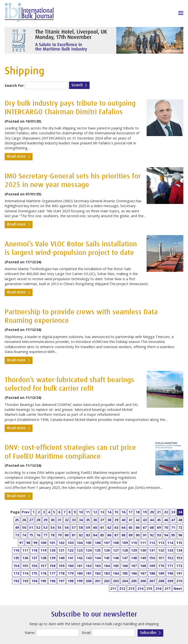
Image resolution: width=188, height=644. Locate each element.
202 (107, 581)
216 (158, 588)
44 (152, 520)
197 (61, 581)
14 (109, 512)
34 (81, 520)
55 (59, 527)
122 (70, 550)
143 (89, 558)
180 (80, 573)
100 (43, 543)
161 (80, 566)
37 (102, 520)
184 (116, 573)
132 (161, 550)
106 (98, 543)
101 (52, 543)
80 (67, 535)
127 (116, 550)
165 (116, 566)
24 (180, 512)
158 (52, 566)
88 (123, 535)
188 (152, 573)
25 (17, 520)
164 (107, 566)
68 (152, 527)
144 (98, 558)
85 (102, 535)
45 (159, 520)
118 (34, 550)
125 (98, 550)
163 (98, 566)
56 (67, 527)
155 (25, 566)
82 (81, 535)
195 (43, 581)
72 (180, 527)
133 (170, 550)
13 (102, 512)
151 (161, 558)
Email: (86, 633)
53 (45, 527)
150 (152, 558)
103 (70, 543)
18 (138, 512)
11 (88, 512)
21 (159, 512)
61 (102, 527)
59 (88, 527)
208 (161, 581)
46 (166, 520)
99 (35, 543)
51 (31, 527)
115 (179, 543)
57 (74, 527)
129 (134, 550)
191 (179, 573)
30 (52, 520)
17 (130, 512)
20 (152, 512)
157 (43, 566)
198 (70, 581)
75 (31, 535)
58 (81, 527)
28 (38, 520)
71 (173, 527)
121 (61, 550)
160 (70, 566)
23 (173, 512)
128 (125, 550)
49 (17, 527)
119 (43, 550)
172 (179, 566)
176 (43, 573)
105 (89, 543)
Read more (16, 157)
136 (25, 558)
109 (125, 543)
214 (140, 588)
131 (152, 550)
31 (59, 520)
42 (138, 520)
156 (34, 566)
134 (179, 550)
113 (161, 543)
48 (180, 520)
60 (95, 527)
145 (107, 558)
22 (166, 512)
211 (113, 588)
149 (143, 558)
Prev (25, 512)
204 (125, 581)
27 (31, 520)
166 (125, 566)
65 (130, 527)
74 (24, 535)
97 (21, 543)
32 (67, 520)
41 (130, 520)
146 (116, 558)
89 (130, 535)
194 (34, 581)
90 (138, 535)
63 (116, 527)
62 (109, 527)
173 (16, 573)
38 (109, 520)
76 (38, 535)
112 (152, 543)
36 (95, 520)
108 (116, 543)
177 (52, 573)
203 (116, 581)
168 (143, 566)
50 (24, 527)
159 (61, 566)
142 (80, 558)
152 (170, 558)
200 (89, 581)
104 (80, 543)
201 (98, 581)
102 (61, 543)
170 (161, 566)
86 (109, 535)
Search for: (15, 85)
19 (145, 512)
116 (16, 550)
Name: (30, 633)
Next (178, 588)
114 (170, 543)
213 (131, 588)
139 (52, 558)
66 (138, 527)
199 (80, 581)
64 (123, 527)
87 (116, 535)
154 (16, 566)
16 (123, 512)
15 (116, 512)
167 (134, 566)
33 (74, 520)
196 (52, 581)
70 (166, 527)
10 (81, 512)
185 (125, 573)
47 (173, 520)
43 (145, 520)
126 (107, 550)
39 (116, 520)
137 (34, 558)
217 (167, 588)
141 (70, 558)
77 (45, 535)
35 (88, 520)
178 (61, 573)
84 (95, 535)
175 (34, 573)
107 (107, 543)
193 (25, 581)
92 (152, 535)
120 (52, 550)
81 (74, 535)
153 (179, 558)
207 (152, 581)
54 (52, 527)
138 (43, 558)
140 (61, 558)
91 (145, 535)
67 (145, 527)
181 (89, 573)
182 (98, 573)
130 (143, 550)
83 (88, 535)
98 (28, 543)
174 (25, 573)
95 (173, 535)
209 (170, 581)
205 (134, 581)
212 (122, 588)
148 (134, 558)
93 (159, 535)
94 (166, 535)
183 (107, 573)
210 (179, 581)
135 (16, 558)
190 (170, 573)
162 (89, 566)
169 (152, 566)
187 (143, 573)
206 (143, 581)
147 (125, 558)
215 (149, 588)
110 (134, 543)
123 (80, 550)
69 (159, 527)
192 (16, 581)
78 (52, 535)
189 (161, 573)
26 (24, 520)
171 (170, 566)
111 (143, 543)
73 (17, 535)
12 (95, 512)
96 (180, 535)
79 (59, 535)
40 (123, 520)
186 (134, 573)
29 (45, 520)
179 (70, 573)
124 (89, 550)
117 (25, 550)
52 (38, 527)
